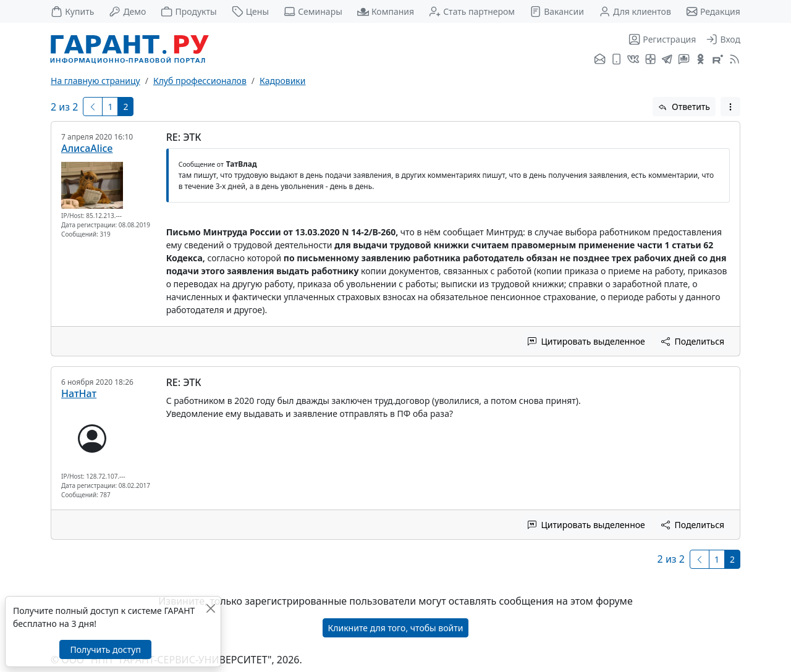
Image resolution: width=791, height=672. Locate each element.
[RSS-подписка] (733, 60)
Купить (72, 11)
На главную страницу (95, 81)
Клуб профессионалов (200, 81)
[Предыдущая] (93, 107)
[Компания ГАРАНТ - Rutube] (718, 60)
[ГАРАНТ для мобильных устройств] (616, 60)
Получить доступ (105, 649)
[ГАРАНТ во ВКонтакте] (633, 60)
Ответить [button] (684, 107)
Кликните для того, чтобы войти (396, 628)
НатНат (79, 393)
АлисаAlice (87, 148)
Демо (127, 11)
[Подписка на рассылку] (600, 60)
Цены (251, 11)
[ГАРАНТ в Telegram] (667, 60)
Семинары (313, 11)
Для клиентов (635, 11)
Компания (386, 11)
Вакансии (557, 11)
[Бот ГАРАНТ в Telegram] (684, 60)
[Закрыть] (210, 608)
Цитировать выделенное (586, 341)
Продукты (188, 11)
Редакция (713, 11)
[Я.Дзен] (650, 60)
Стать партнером (472, 11)
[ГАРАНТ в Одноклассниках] (700, 60)
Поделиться (693, 341)
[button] (730, 107)
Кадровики (282, 81)
